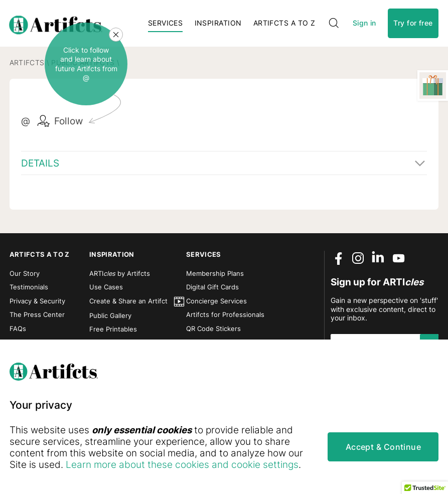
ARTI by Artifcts (120, 274)
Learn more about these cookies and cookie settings (182, 464)
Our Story (25, 274)
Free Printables (113, 329)
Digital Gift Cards (212, 287)
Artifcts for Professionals (225, 315)
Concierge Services (216, 301)
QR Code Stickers (213, 329)
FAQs (18, 329)
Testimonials (29, 287)
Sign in (364, 23)
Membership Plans (215, 274)
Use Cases (106, 287)
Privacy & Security (37, 301)
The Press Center (37, 315)
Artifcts (27, 62)
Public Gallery (110, 316)
